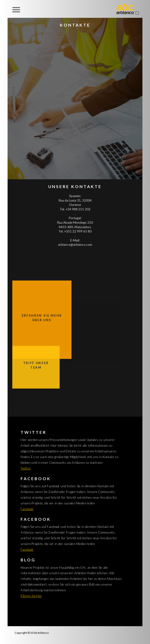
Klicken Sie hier (31, 596)
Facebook (27, 509)
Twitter (26, 468)
